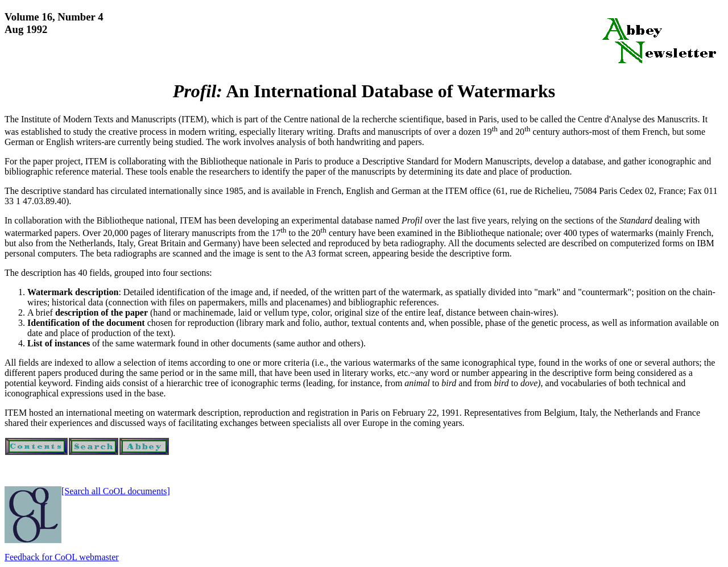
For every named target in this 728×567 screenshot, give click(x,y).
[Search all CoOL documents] (116, 491)
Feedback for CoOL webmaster (62, 557)
